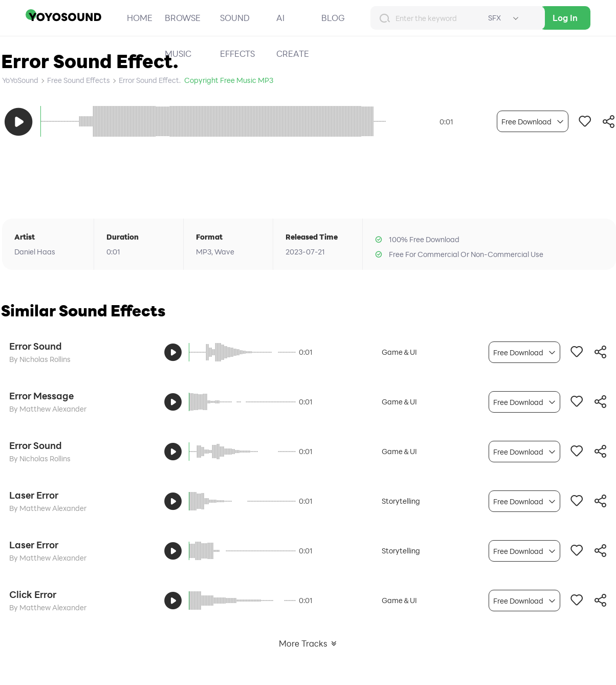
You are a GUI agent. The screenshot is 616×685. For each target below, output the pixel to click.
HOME (140, 18)
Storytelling (401, 501)
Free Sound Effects (79, 80)
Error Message (41, 396)
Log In (565, 18)
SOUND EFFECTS (237, 36)
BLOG (333, 18)
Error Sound (36, 346)
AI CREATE (293, 36)
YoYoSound (20, 80)
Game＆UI (399, 352)
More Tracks (308, 643)
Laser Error (34, 495)
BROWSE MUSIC (183, 36)
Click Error (33, 594)
